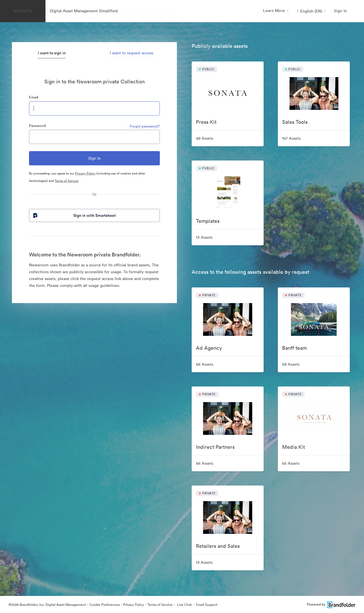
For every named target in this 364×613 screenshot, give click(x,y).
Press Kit (206, 122)
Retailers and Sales (218, 546)
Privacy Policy (85, 173)
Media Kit (293, 447)
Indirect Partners (215, 447)
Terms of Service (67, 181)
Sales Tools (295, 122)
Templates (208, 221)
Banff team (294, 348)
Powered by (331, 604)
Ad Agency (209, 348)
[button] (311, 11)
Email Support (206, 605)
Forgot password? (145, 126)
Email (34, 97)
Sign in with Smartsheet (74, 215)
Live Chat (184, 605)
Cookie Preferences (105, 605)
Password (37, 126)
